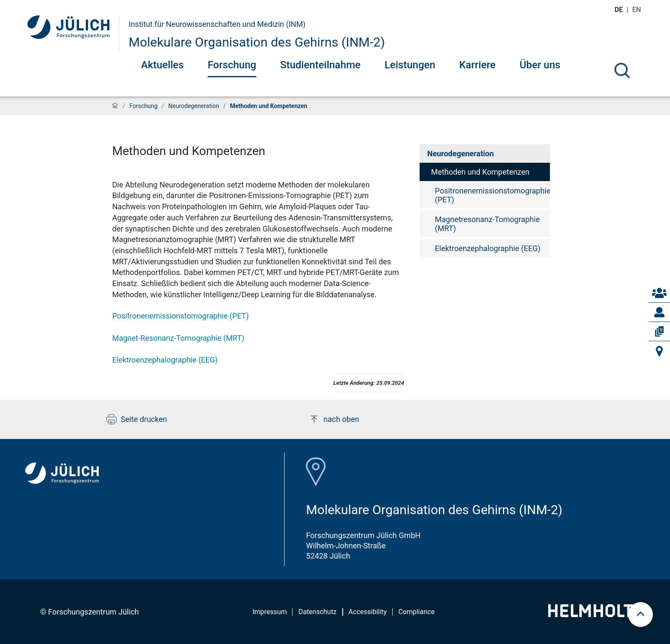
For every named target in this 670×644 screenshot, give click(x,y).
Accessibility (368, 612)
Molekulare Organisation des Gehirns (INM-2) (257, 42)
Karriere (478, 65)
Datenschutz (317, 612)
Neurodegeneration (194, 106)
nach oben (334, 419)
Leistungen (410, 65)
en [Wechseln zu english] (638, 10)
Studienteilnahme (320, 65)
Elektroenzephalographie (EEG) (165, 360)
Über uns (540, 65)
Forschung (232, 65)
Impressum (270, 612)
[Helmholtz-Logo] (595, 614)
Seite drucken (137, 419)
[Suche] (622, 70)
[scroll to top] (641, 615)
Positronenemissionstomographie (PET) (181, 316)
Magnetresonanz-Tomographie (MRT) (487, 224)
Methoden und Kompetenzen (480, 172)
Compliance (416, 612)
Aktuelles (162, 65)
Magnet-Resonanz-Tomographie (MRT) (178, 338)
